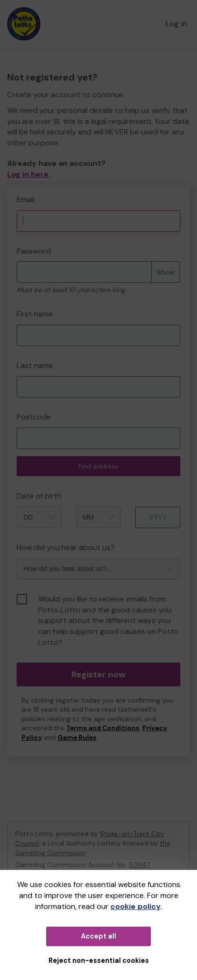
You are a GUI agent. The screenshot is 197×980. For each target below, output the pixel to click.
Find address (98, 466)
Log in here (28, 174)
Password (34, 251)
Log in (177, 24)
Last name (35, 365)
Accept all (98, 936)
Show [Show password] (166, 272)
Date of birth (39, 496)
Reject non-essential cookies (99, 960)
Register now (98, 674)
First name (35, 314)
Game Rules (77, 738)
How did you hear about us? (66, 547)
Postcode (34, 417)
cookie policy (136, 906)
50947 (139, 865)
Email (25, 199)
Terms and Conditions (103, 728)
